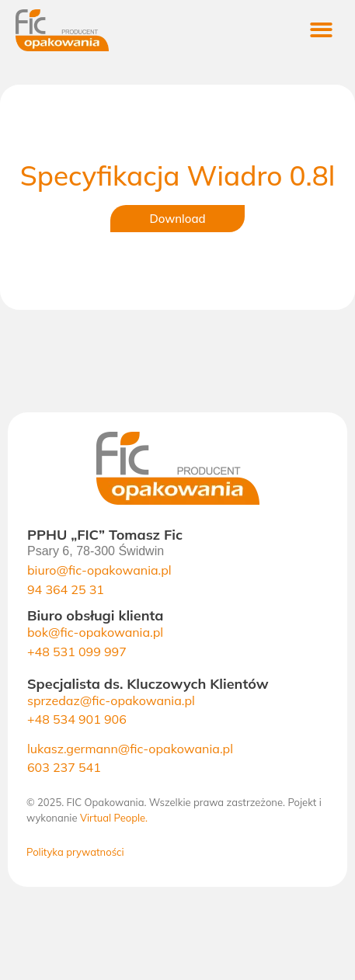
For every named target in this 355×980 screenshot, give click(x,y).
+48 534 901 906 (77, 719)
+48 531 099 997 (77, 652)
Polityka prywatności (75, 852)
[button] (322, 31)
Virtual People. (114, 818)
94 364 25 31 (66, 589)
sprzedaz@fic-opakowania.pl (111, 700)
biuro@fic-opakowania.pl (99, 570)
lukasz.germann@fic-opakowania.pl (130, 749)
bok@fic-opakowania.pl (95, 632)
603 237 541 (64, 767)
